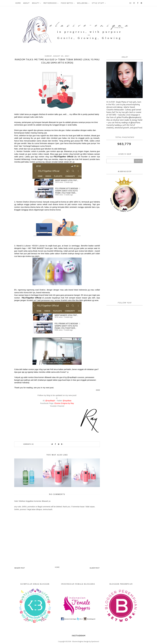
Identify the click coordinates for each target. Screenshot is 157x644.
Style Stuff (98, 3)
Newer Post (20, 568)
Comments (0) (29, 444)
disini (91, 251)
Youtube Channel (57, 406)
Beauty (36, 3)
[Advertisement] (124, 258)
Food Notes (67, 3)
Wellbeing (82, 3)
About (26, 3)
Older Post (95, 568)
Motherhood (50, 3)
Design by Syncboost (91, 641)
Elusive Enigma (78, 641)
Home (18, 3)
